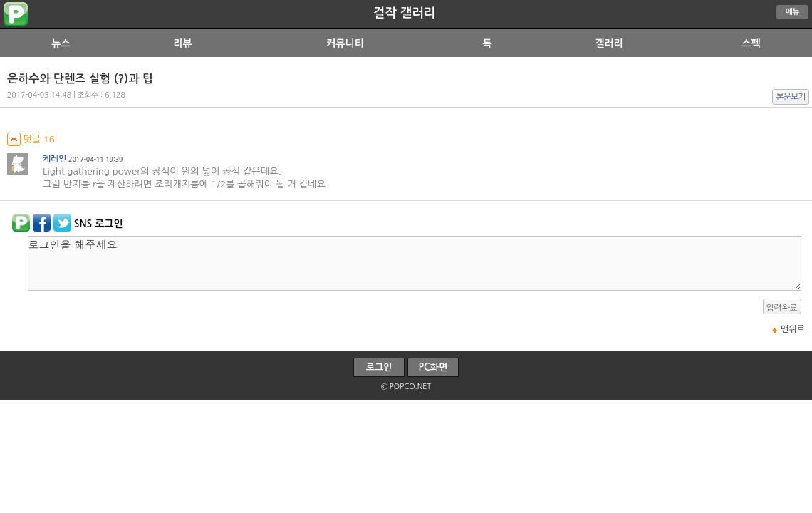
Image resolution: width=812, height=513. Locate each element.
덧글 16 (31, 139)
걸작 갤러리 (404, 13)
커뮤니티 (345, 43)
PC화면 (433, 367)
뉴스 (61, 43)
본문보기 (791, 97)
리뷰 (182, 43)
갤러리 (609, 43)
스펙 (751, 43)
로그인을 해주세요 (415, 263)
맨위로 (793, 329)
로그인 (379, 367)
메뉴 (793, 12)
